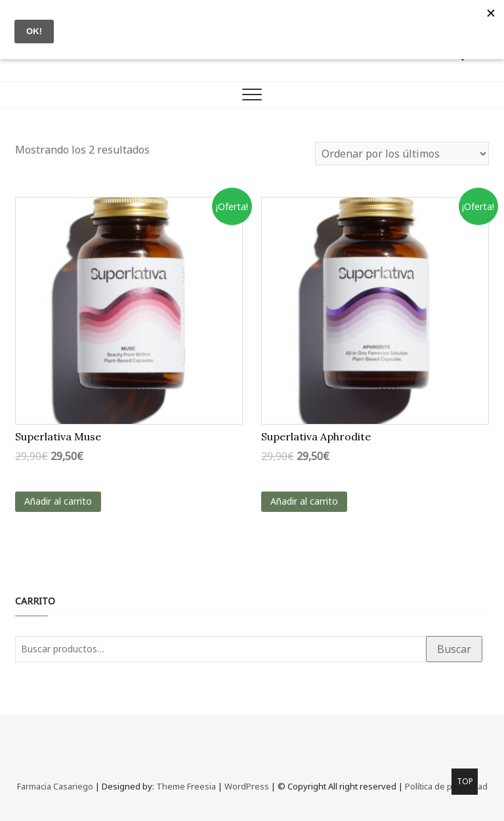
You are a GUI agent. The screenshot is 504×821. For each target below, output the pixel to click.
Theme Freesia (186, 786)
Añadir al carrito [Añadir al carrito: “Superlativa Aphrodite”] (304, 501)
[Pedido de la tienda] (402, 154)
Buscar (454, 649)
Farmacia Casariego (55, 786)
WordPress (247, 786)
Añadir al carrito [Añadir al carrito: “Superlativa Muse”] (58, 501)
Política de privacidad (446, 786)
